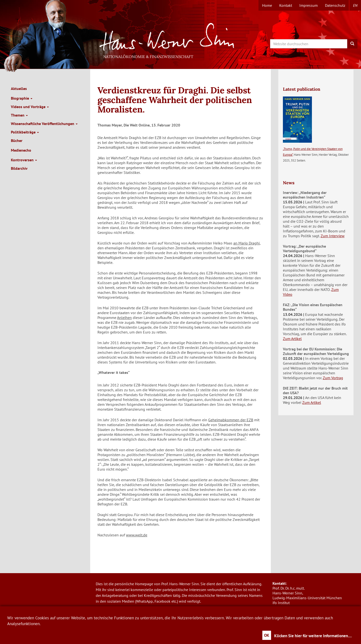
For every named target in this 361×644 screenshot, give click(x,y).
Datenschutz (335, 5)
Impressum (309, 5)
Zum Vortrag (333, 378)
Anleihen (124, 318)
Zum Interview (333, 236)
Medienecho (21, 150)
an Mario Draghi (247, 243)
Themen (19, 115)
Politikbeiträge (25, 132)
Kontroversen (24, 160)
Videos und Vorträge (30, 107)
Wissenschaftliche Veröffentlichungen (44, 124)
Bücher (17, 141)
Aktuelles (19, 89)
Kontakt (286, 5)
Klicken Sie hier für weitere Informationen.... (313, 636)
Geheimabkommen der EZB (231, 420)
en (355, 5)
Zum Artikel (292, 339)
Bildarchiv (19, 168)
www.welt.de (137, 535)
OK (267, 635)
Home (267, 5)
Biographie (22, 98)
